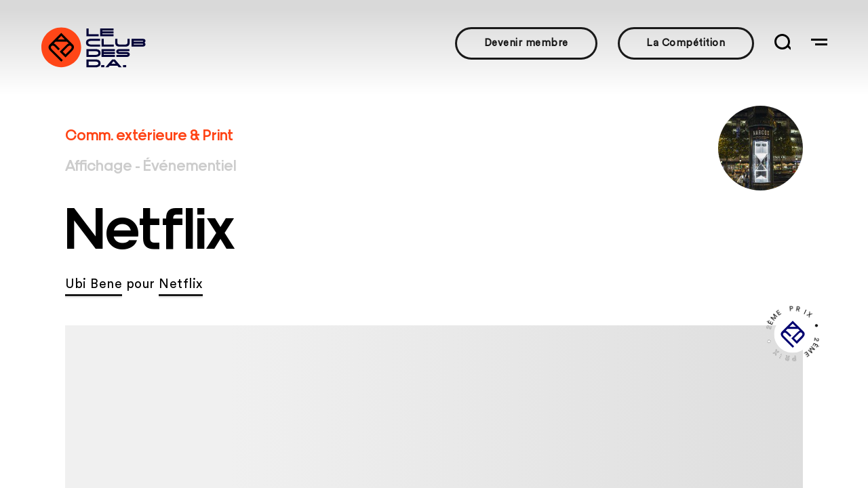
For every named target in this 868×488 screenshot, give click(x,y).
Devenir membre (526, 43)
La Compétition (686, 43)
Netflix (181, 284)
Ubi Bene (94, 284)
